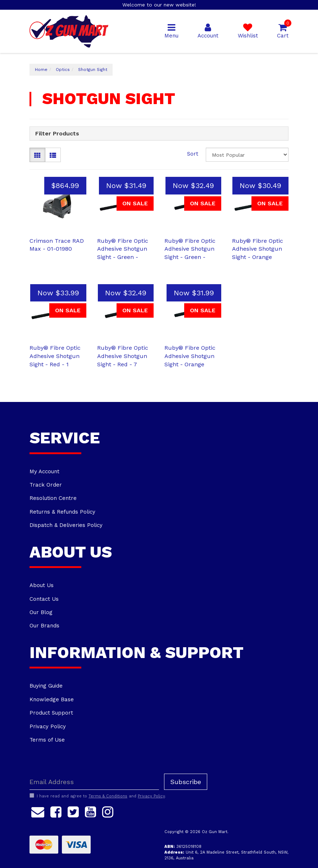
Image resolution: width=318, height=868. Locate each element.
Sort (193, 154)
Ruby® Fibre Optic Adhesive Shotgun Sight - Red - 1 (55, 356)
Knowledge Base (52, 699)
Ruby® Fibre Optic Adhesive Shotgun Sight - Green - (123, 249)
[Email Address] (94, 782)
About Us (42, 585)
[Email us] (38, 811)
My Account (44, 471)
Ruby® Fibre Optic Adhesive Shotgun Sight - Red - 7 (123, 356)
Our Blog (41, 612)
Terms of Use (47, 740)
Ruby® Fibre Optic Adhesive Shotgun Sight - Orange (258, 249)
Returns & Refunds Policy (62, 512)
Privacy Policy (48, 726)
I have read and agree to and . (98, 796)
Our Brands (44, 626)
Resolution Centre (53, 498)
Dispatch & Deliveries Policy (66, 525)
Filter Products (57, 134)
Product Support (51, 713)
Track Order (46, 485)
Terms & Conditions (108, 796)
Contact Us (44, 599)
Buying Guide (46, 686)
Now (126, 185)
